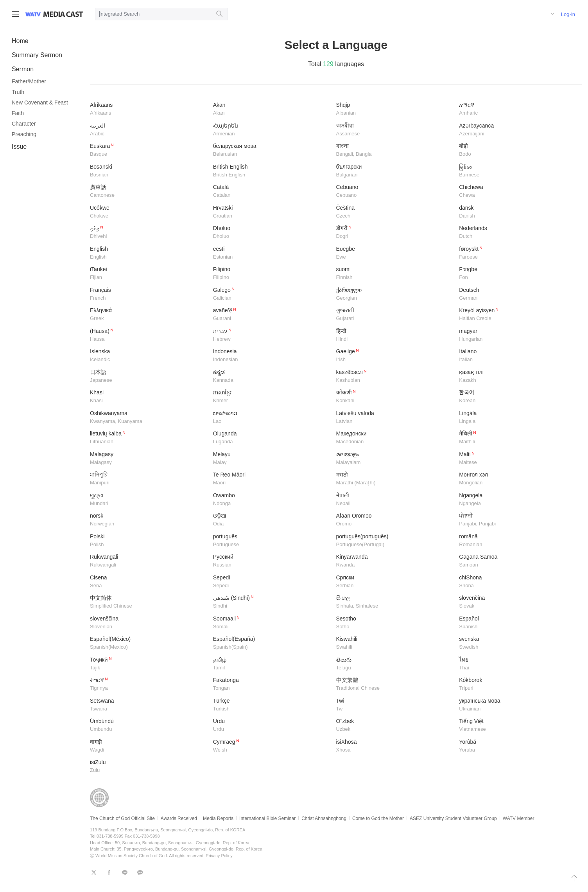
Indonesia (272, 356)
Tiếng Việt (518, 726)
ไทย (518, 664)
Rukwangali (149, 561)
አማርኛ (518, 109)
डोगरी (395, 233)
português (272, 541)
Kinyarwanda (395, 561)
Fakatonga (272, 684)
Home (20, 41)
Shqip (395, 109)
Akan (272, 109)
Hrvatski (272, 212)
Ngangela (518, 500)
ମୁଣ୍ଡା (149, 500)
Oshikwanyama (149, 418)
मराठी (395, 479)
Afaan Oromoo (395, 520)
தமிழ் (272, 664)
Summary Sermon (37, 55)
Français (149, 294)
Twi (395, 705)
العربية (149, 130)
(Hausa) (149, 335)
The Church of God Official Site (122, 818)
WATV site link (33, 14)
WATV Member (519, 818)
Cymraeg (272, 746)
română (518, 541)
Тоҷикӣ (149, 664)
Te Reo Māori (272, 479)
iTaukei (149, 274)
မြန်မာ (518, 171)
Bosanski (149, 171)
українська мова (518, 705)
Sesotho (395, 623)
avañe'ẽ (272, 315)
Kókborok (518, 684)
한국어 (518, 397)
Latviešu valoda (395, 418)
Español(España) (272, 643)
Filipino (272, 274)
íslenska (149, 356)
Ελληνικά (149, 315)
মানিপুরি (149, 479)
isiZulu (149, 767)
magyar (518, 335)
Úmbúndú (149, 726)
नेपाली (395, 500)
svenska (518, 643)
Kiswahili (395, 643)
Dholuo (272, 233)
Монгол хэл (518, 479)
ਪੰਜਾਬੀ (518, 520)
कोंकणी (395, 397)
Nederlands (518, 233)
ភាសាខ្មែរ (272, 397)
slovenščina (149, 623)
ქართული (395, 294)
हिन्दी (395, 335)
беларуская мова (272, 150)
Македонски (395, 438)
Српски (395, 582)
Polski (149, 541)
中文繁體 (395, 684)
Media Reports (218, 818)
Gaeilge (395, 356)
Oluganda (272, 438)
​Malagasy (149, 459)
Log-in (568, 14)
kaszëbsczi (395, 377)
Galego (272, 294)
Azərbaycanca (518, 130)
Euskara (149, 150)
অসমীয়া (395, 130)
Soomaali (272, 623)
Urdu (272, 726)
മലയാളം (395, 459)
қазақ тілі (518, 377)
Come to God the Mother (378, 818)
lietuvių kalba (149, 438)
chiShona (518, 582)
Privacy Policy (219, 856)
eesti (272, 253)
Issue (19, 147)
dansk (518, 212)
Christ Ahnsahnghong (324, 818)
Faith (18, 113)
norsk (149, 520)
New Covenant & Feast (40, 103)
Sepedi (272, 582)
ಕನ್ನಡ (272, 377)
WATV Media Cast (63, 14)
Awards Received (179, 818)
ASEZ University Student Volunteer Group (453, 818)
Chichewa (518, 192)
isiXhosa (395, 746)
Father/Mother (29, 81)
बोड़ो (518, 150)
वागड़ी (149, 746)
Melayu (272, 459)
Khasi (149, 397)
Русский (272, 561)
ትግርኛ (149, 684)
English (149, 253)
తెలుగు (395, 664)
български (395, 171)
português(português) (395, 541)
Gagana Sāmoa (518, 561)
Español (518, 623)
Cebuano (395, 192)
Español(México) (149, 643)
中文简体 (149, 602)
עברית (272, 335)
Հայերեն (272, 130)
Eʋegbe (395, 253)
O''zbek (395, 726)
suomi (395, 274)
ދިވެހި (149, 233)
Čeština (395, 212)
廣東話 (149, 192)
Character (24, 124)
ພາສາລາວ (272, 418)
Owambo (272, 500)
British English (272, 171)
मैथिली (518, 438)
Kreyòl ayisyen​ (518, 315)
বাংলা (395, 150)
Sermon (23, 69)
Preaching (24, 134)
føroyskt (518, 253)
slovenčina (518, 602)
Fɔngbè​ (518, 274)
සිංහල (395, 602)
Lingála (518, 418)
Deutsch (518, 294)
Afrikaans (149, 109)
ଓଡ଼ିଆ (272, 520)
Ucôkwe (149, 212)
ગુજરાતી (395, 315)
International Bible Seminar (267, 818)
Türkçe (272, 705)
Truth (18, 92)
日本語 (149, 377)
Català (272, 192)
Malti (518, 459)
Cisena (149, 582)
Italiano (518, 356)
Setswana (149, 705)
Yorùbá (518, 746)
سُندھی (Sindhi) (272, 602)
